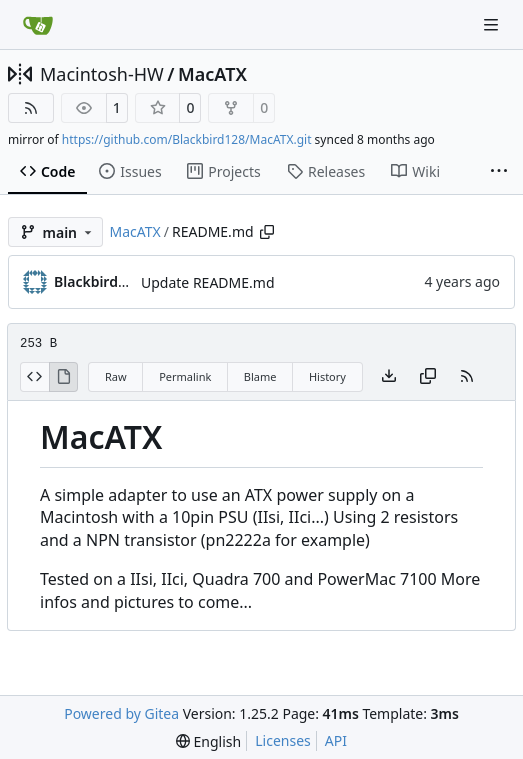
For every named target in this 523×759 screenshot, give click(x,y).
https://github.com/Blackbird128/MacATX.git (187, 139)
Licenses (283, 740)
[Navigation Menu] (493, 24)
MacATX (212, 74)
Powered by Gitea (121, 713)
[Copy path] (267, 232)
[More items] (499, 172)
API (336, 740)
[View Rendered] (64, 377)
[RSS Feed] (31, 108)
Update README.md (208, 282)
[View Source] (34, 377)
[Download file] (389, 377)
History (327, 376)
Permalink (185, 376)
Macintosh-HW (102, 74)
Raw (116, 376)
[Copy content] (428, 377)
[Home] (38, 25)
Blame (260, 376)
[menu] (208, 741)
